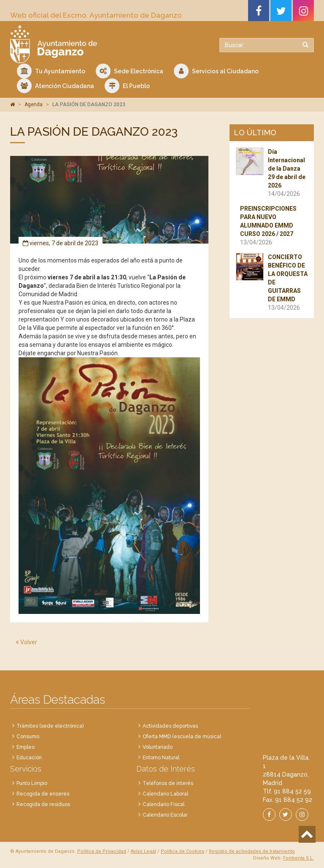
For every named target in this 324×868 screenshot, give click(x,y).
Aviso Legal (143, 851)
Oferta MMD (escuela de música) (182, 737)
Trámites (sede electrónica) (50, 726)
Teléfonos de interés (168, 783)
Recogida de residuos (43, 804)
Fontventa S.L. (298, 858)
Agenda (34, 104)
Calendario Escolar (165, 815)
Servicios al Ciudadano (216, 71)
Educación (29, 758)
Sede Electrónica (130, 71)
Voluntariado (158, 747)
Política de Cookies (182, 851)
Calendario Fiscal (163, 804)
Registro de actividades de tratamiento (252, 851)
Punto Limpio (32, 783)
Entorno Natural (161, 758)
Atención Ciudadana (55, 86)
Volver (26, 642)
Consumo (28, 737)
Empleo (26, 747)
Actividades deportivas (170, 726)
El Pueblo (127, 86)
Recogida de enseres (43, 794)
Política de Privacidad (102, 851)
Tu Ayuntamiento (51, 71)
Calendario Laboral (165, 794)
